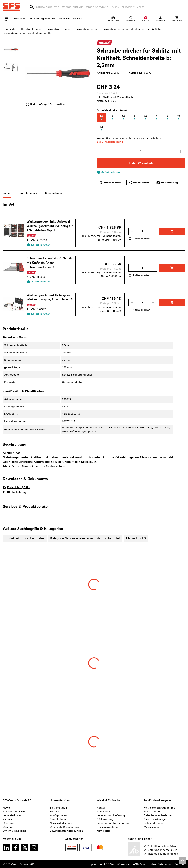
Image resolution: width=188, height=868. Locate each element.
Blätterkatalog (167, 183)
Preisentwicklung (107, 827)
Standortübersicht (14, 812)
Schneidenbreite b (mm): (112, 110)
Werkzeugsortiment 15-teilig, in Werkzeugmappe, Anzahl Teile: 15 (50, 297)
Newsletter (103, 831)
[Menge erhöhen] (181, 151)
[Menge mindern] (101, 151)
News (6, 808)
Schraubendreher (86, 29)
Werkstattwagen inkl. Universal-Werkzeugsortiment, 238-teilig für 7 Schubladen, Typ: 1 (50, 226)
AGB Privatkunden (144, 864)
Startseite (10, 29)
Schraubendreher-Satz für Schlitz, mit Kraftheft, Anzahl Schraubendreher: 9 (50, 263)
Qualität (8, 827)
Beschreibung (54, 193)
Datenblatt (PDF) (16, 487)
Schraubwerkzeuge (58, 29)
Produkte (19, 19)
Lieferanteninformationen (113, 823)
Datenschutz (165, 864)
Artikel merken (110, 183)
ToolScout (56, 812)
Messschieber (152, 827)
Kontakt (102, 808)
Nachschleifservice (61, 823)
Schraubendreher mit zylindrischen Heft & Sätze (132, 29)
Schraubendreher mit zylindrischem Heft (28, 33)
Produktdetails (28, 193)
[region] (14, 75)
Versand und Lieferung (111, 815)
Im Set (7, 193)
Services (64, 19)
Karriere (8, 819)
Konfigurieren (58, 815)
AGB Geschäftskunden (117, 864)
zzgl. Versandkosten (123, 97)
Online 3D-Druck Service (65, 827)
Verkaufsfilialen (12, 815)
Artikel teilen (139, 183)
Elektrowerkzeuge (155, 819)
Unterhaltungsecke (14, 831)
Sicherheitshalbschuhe (158, 815)
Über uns (8, 823)
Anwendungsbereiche (42, 19)
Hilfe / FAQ (103, 812)
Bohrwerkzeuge (153, 823)
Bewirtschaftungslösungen (66, 831)
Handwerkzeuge (31, 29)
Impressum (95, 864)
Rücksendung (105, 819)
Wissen (78, 19)
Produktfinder (58, 819)
